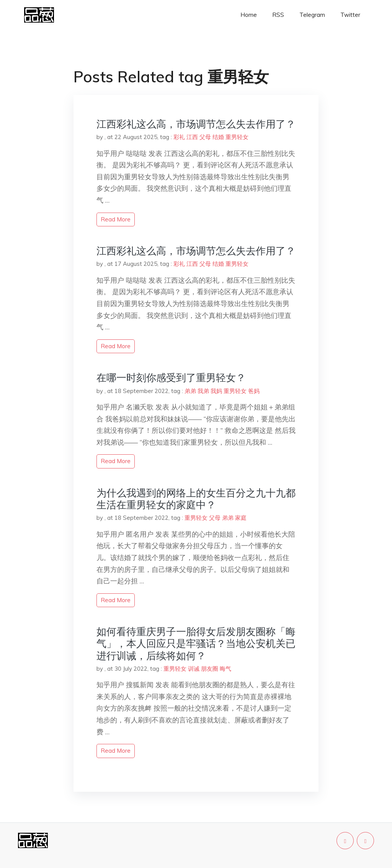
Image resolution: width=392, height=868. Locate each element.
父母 (205, 137)
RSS (278, 15)
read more (116, 219)
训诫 (194, 669)
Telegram (312, 15)
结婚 (218, 137)
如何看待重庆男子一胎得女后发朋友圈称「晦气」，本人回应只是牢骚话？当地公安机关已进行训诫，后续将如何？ (196, 643)
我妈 (216, 391)
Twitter (350, 15)
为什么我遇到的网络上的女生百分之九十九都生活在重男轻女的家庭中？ (196, 499)
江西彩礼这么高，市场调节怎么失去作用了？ (196, 124)
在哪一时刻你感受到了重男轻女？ (171, 377)
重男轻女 (237, 137)
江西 (192, 137)
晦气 (225, 669)
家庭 (241, 518)
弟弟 (190, 391)
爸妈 (254, 391)
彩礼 (179, 137)
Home (249, 15)
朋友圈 (210, 669)
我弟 (203, 391)
